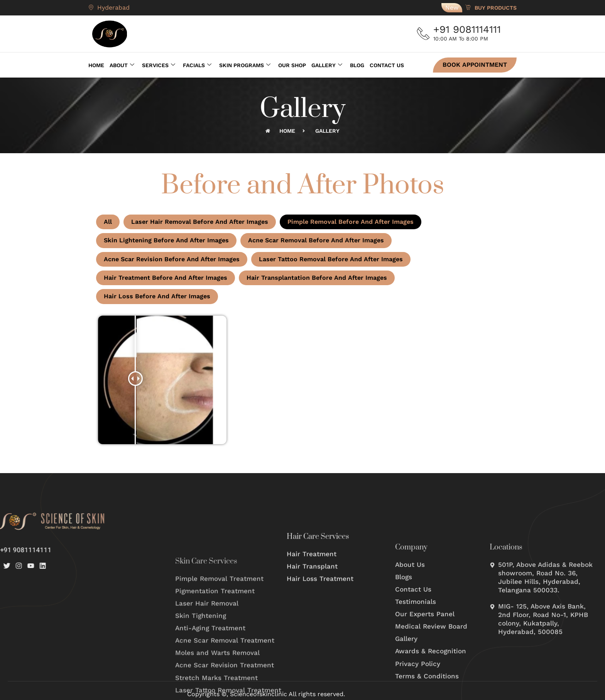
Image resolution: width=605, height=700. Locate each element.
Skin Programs (245, 64)
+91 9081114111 (470, 29)
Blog (357, 64)
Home (96, 64)
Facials (197, 64)
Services (159, 64)
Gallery (327, 64)
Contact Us (387, 64)
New (452, 8)
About (122, 64)
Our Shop (292, 64)
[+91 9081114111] (425, 34)
